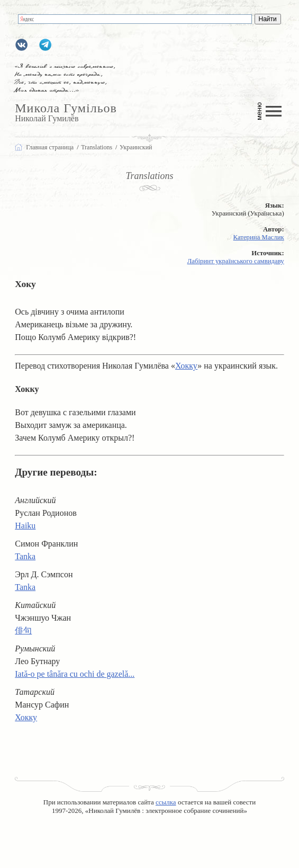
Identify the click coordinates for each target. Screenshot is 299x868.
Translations (149, 176)
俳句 (23, 630)
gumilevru (21, 45)
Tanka (25, 556)
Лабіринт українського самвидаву (236, 261)
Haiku (25, 526)
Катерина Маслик (259, 237)
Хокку (186, 366)
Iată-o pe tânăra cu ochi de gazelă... (75, 674)
